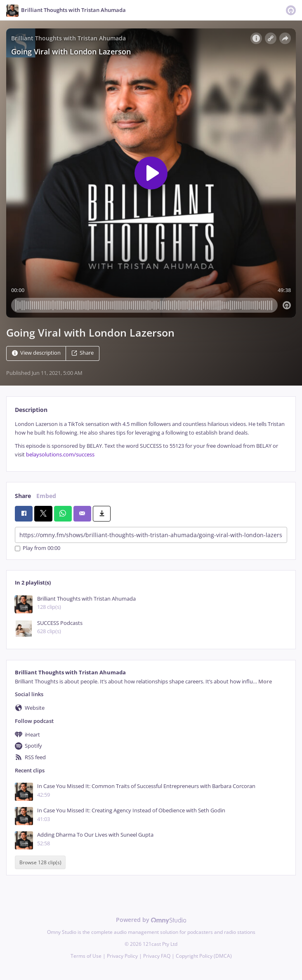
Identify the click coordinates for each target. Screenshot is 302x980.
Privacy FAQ (157, 956)
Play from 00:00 (38, 548)
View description (36, 353)
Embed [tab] (46, 496)
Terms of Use (86, 956)
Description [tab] (31, 410)
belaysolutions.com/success (60, 455)
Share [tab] (23, 496)
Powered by (151, 920)
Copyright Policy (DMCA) (204, 956)
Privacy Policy (122, 956)
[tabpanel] (151, 439)
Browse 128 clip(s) (40, 862)
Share (83, 353)
